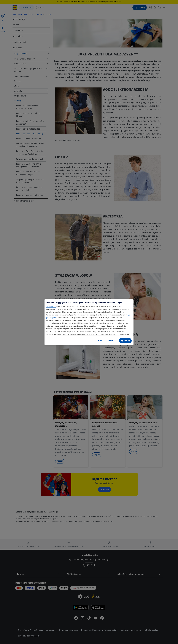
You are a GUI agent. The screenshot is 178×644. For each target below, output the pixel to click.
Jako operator (51, 307)
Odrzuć (101, 341)
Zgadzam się (125, 341)
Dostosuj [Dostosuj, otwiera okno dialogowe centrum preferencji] (111, 341)
